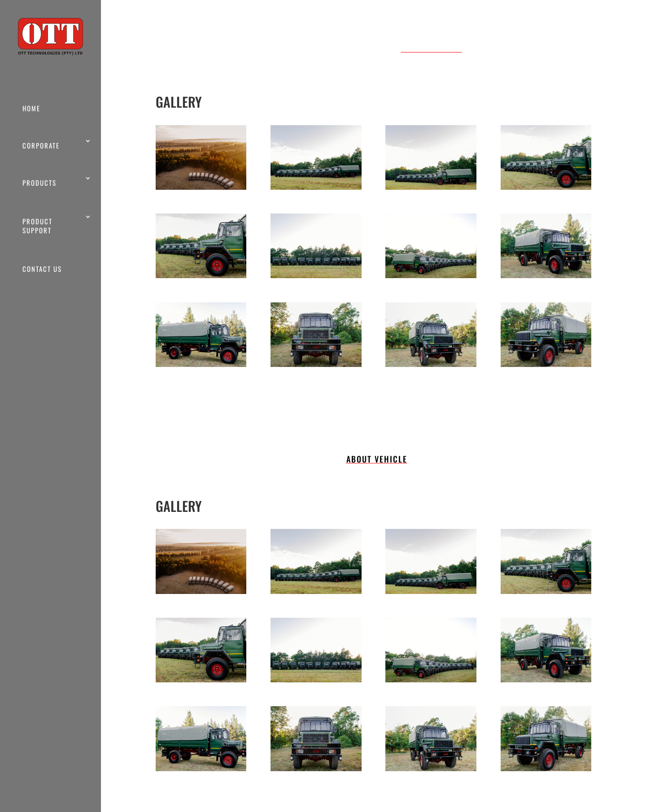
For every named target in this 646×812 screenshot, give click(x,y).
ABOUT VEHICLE (431, 48)
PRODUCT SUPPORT (37, 226)
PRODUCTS (39, 183)
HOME (31, 108)
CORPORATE (41, 145)
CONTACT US (42, 269)
